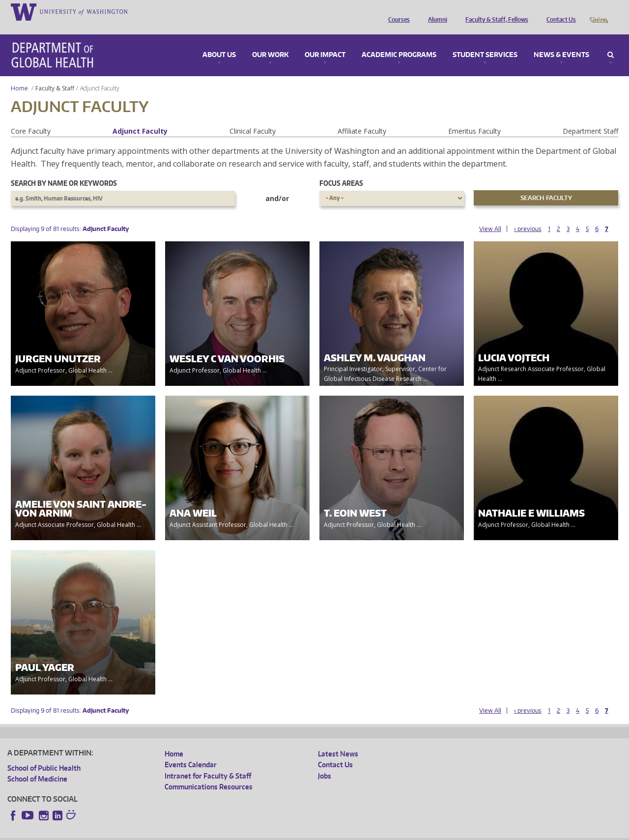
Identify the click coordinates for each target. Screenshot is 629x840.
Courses (397, 11)
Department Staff (590, 117)
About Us (219, 41)
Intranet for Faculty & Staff (208, 762)
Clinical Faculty (253, 117)
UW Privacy (138, 832)
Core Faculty (31, 117)
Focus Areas (341, 169)
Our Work (270, 41)
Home (19, 74)
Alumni (435, 11)
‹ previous (528, 215)
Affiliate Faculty (362, 117)
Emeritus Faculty (474, 117)
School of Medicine (37, 765)
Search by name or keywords (64, 169)
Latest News (338, 740)
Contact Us (559, 11)
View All (490, 215)
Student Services (485, 41)
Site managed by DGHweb (236, 832)
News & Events (561, 41)
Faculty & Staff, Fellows (494, 11)
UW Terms (177, 832)
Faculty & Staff (55, 74)
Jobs (325, 762)
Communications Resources (209, 773)
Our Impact (325, 41)
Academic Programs (399, 41)
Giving (598, 11)
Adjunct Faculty (140, 117)
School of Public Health (44, 754)
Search (611, 41)
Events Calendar (191, 751)
